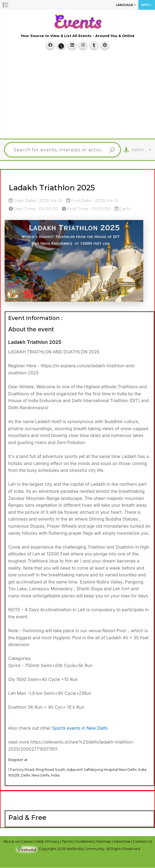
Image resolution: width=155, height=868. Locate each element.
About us (11, 841)
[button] (5, 5)
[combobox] (141, 150)
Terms (68, 841)
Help (41, 841)
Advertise (122, 841)
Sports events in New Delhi (80, 728)
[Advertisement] (80, 97)
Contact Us (142, 841)
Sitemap (104, 841)
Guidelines (85, 841)
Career (28, 841)
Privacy (53, 841)
